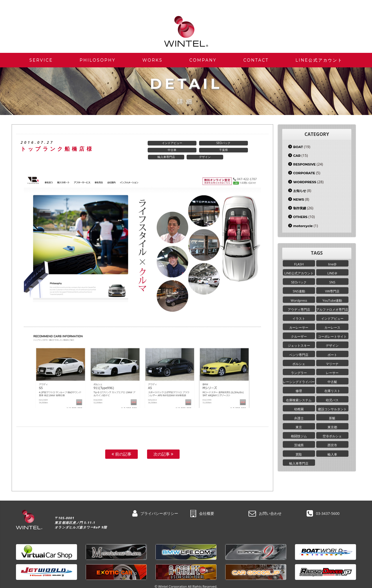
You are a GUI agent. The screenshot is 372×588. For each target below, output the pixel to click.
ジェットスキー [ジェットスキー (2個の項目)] (299, 347)
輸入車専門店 (205, 150)
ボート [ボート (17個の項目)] (332, 357)
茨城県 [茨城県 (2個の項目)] (299, 449)
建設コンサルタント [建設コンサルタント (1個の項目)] (332, 412)
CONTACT (256, 60)
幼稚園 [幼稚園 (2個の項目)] (299, 412)
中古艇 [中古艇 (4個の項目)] (332, 385)
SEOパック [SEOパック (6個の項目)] (299, 283)
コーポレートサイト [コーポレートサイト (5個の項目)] (332, 338)
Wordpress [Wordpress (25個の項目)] (299, 301)
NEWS (299, 199)
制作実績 (300, 208)
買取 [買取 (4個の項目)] (299, 459)
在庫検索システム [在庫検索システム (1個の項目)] (299, 403)
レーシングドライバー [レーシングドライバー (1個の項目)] (299, 385)
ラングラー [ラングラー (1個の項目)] (299, 375)
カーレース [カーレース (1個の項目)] (332, 329)
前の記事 (121, 447)
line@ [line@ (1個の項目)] (332, 264)
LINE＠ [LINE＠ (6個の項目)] (332, 273)
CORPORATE (304, 173)
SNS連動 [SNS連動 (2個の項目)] (299, 292)
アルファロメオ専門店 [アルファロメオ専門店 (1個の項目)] (332, 311)
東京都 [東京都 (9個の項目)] (332, 431)
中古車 (244, 143)
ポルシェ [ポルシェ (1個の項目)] (299, 366)
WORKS (152, 60)
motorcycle (303, 226)
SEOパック (205, 143)
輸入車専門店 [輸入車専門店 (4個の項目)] (299, 468)
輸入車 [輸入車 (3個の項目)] (332, 459)
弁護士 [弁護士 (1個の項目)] (299, 421)
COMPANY (203, 60)
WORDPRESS (305, 182)
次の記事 (163, 447)
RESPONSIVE (304, 164)
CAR (297, 156)
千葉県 (166, 150)
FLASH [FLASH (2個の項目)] (299, 264)
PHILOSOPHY (98, 60)
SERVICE (41, 60)
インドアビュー (166, 143)
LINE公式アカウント (319, 60)
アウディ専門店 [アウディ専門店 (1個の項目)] (299, 311)
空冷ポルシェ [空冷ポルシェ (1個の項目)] (332, 440)
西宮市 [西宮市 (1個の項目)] (332, 449)
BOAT (298, 147)
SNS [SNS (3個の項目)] (332, 283)
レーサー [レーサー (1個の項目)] (332, 375)
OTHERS (300, 217)
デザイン (244, 150)
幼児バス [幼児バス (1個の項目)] (332, 403)
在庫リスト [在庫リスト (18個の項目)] (332, 394)
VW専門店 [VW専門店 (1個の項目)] (332, 292)
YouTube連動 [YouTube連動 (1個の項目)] (332, 301)
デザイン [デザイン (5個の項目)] (332, 347)
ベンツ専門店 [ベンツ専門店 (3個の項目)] (299, 357)
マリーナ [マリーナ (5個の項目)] (332, 366)
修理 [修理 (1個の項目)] (299, 394)
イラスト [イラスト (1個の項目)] (299, 320)
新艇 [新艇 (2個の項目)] (332, 421)
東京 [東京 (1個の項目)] (299, 431)
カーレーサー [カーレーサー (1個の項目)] (299, 329)
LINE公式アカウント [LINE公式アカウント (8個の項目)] (299, 273)
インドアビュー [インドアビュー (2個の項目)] (332, 320)
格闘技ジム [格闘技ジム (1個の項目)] (299, 440)
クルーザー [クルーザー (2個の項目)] (299, 338)
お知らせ (300, 191)
